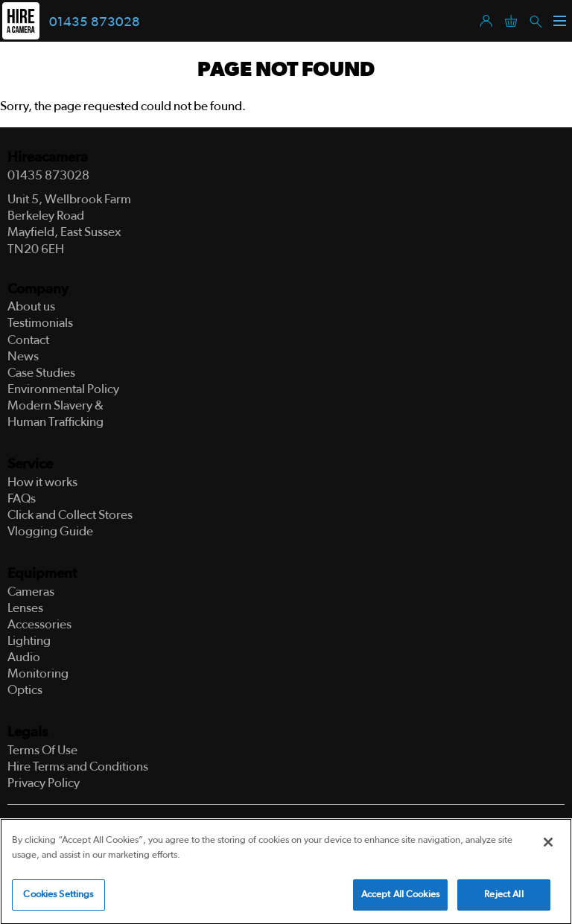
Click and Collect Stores (70, 515)
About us (31, 306)
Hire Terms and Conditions (78, 767)
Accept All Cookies (400, 897)
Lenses (25, 608)
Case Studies (41, 373)
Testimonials (40, 323)
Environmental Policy (63, 389)
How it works (42, 482)
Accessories (39, 624)
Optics (25, 690)
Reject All (503, 897)
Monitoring (38, 673)
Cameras (31, 592)
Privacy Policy (44, 783)
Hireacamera (48, 157)
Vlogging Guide (50, 531)
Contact (28, 340)
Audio (24, 657)
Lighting (29, 641)
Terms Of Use (42, 750)
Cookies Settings (58, 897)
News (23, 356)
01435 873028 (95, 22)
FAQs (22, 498)
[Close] (548, 844)
